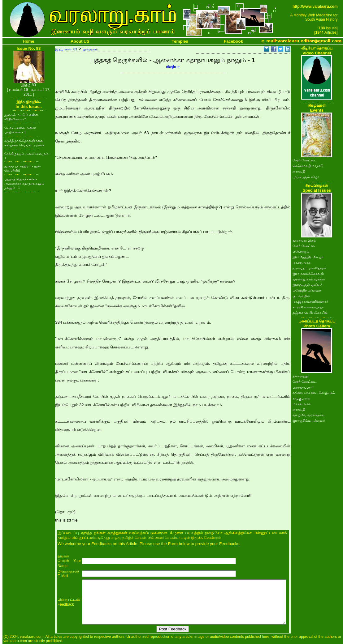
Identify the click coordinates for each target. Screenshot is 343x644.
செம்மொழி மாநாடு (308, 166)
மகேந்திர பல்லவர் (307, 290)
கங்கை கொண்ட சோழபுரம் (314, 393)
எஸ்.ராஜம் (301, 251)
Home (29, 41)
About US (80, 41)
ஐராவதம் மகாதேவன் (310, 268)
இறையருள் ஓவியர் (308, 285)
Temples (180, 41)
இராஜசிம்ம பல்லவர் (309, 420)
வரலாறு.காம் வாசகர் (309, 279)
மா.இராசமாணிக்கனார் (310, 301)
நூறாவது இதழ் (304, 240)
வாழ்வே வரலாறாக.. (309, 415)
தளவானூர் (301, 376)
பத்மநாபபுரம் (303, 387)
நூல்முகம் (90, 49)
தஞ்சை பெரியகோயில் (310, 313)
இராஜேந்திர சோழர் (308, 257)
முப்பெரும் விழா (306, 177)
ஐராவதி (299, 171)
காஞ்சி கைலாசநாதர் (308, 307)
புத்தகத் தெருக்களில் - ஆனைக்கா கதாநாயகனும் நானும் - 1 (24, 183)
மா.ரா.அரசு (302, 262)
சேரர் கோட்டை (305, 160)
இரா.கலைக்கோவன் (308, 274)
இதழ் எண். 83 (66, 49)
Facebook (233, 41)
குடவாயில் (301, 296)
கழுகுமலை (301, 398)
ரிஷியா (173, 67)
